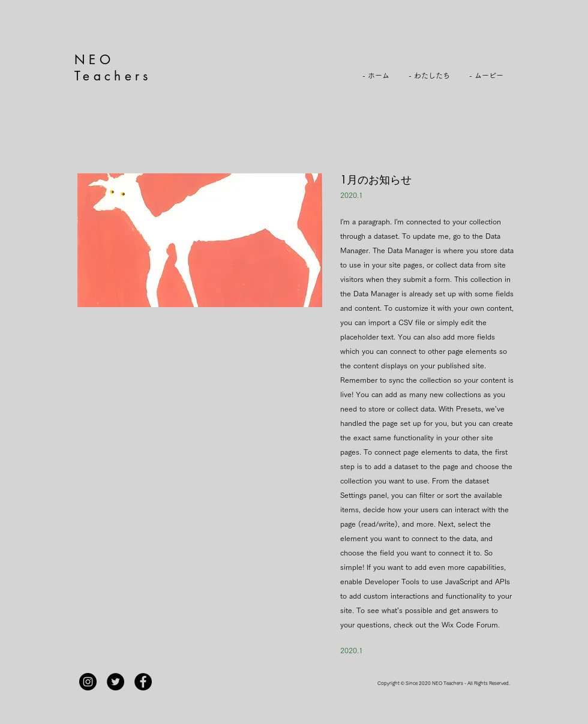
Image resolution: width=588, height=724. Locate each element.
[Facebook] (143, 682)
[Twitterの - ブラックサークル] (115, 682)
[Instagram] (88, 682)
